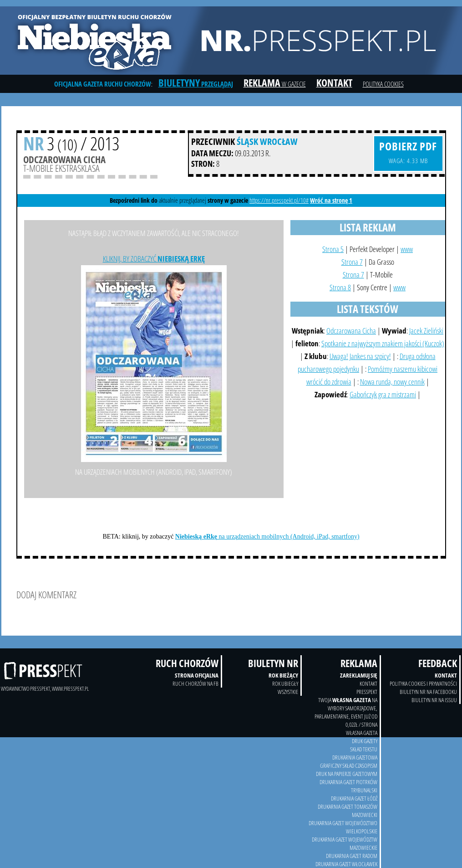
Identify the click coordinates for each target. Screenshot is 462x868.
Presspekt (367, 692)
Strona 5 (333, 249)
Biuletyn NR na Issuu (434, 700)
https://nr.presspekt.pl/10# (279, 200)
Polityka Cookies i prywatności (423, 683)
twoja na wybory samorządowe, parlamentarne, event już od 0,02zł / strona (346, 712)
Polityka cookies (383, 84)
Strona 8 (340, 287)
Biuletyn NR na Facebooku (428, 692)
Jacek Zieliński (426, 331)
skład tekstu (364, 749)
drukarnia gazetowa (355, 757)
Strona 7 (352, 262)
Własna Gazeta (362, 733)
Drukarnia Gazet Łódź (354, 798)
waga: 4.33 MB (408, 152)
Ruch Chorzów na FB (195, 683)
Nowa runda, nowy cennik (392, 382)
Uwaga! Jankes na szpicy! (360, 356)
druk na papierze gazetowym (347, 774)
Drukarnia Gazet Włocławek (346, 864)
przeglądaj (196, 84)
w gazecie (275, 84)
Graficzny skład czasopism (349, 765)
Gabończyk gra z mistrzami (383, 394)
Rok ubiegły (285, 683)
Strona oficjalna (197, 675)
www (407, 249)
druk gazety (365, 741)
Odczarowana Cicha (351, 331)
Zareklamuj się (359, 675)
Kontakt (446, 675)
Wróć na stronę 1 (331, 200)
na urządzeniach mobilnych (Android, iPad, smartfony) (267, 537)
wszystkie (288, 692)
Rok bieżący (283, 675)
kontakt (368, 683)
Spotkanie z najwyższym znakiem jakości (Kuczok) (383, 343)
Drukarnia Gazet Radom (352, 856)
